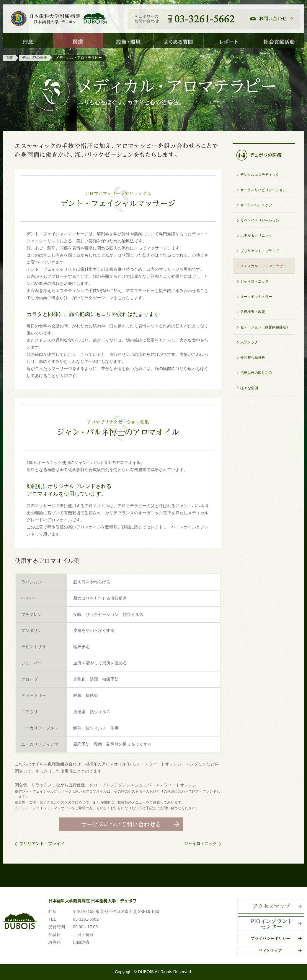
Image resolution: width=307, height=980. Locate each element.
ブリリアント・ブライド (42, 843)
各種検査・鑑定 (253, 312)
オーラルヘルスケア (256, 205)
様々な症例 (249, 388)
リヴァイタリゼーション (260, 220)
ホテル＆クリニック (256, 236)
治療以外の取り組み (256, 373)
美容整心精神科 (253, 358)
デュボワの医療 (35, 58)
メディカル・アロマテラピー (263, 266)
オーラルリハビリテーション (263, 190)
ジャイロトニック (200, 843)
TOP (10, 58)
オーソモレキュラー (256, 297)
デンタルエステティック (260, 175)
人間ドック (249, 342)
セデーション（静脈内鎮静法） (265, 327)
